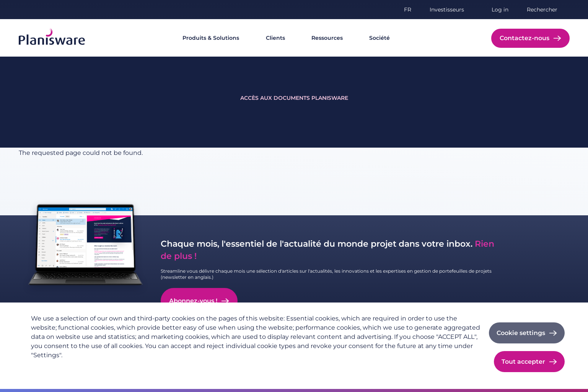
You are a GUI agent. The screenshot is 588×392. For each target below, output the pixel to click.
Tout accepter (523, 362)
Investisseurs (447, 10)
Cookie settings (521, 333)
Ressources (327, 38)
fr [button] (408, 10)
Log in (500, 10)
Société (380, 38)
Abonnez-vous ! (193, 301)
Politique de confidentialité (67, 368)
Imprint (121, 368)
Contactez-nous (524, 38)
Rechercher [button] (542, 10)
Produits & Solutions (211, 38)
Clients (275, 38)
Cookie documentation (170, 368)
